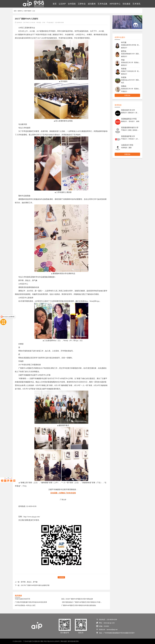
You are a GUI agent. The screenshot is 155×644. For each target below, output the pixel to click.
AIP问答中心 (115, 4)
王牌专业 (82, 4)
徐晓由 (124, 86)
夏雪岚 (124, 51)
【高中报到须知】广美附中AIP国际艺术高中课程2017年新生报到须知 (82, 602)
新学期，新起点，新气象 (29, 582)
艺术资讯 (136, 4)
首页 (55, 4)
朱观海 (124, 77)
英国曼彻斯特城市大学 (130, 128)
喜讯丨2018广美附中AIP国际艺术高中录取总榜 (77, 599)
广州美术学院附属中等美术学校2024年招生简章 (31, 602)
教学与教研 (28, 11)
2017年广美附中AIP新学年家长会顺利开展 (35, 585)
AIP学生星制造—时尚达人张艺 (25, 605)
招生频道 (127, 4)
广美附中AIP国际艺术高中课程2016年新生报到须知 (79, 605)
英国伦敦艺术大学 (128, 110)
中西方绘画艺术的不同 (22, 599)
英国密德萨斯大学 (128, 136)
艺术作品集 (103, 4)
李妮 (123, 60)
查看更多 (127, 95)
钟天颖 (124, 42)
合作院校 (72, 4)
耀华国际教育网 (73, 641)
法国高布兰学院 (127, 145)
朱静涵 (124, 69)
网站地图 (64, 641)
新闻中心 (21, 11)
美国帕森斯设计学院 (129, 119)
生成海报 (61, 577)
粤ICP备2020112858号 (52, 641)
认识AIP (62, 4)
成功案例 (92, 4)
